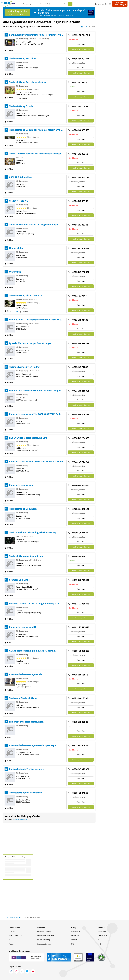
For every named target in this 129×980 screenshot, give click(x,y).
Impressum (102, 931)
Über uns (12, 931)
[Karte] (84, 27)
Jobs (10, 940)
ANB (99, 944)
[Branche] (31, 4)
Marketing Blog (77, 931)
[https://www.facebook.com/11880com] (11, 971)
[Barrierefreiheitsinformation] (107, 4)
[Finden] (70, 4)
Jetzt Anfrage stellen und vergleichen (17, 13)
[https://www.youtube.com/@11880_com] (33, 971)
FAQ (73, 944)
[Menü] (111, 4)
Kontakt (74, 940)
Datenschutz (102, 935)
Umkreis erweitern (20, 819)
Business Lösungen (44, 944)
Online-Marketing (44, 940)
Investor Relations (15, 935)
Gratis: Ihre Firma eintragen (120, 4)
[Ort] (55, 4)
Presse (11, 944)
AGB (99, 940)
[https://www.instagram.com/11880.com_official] (16, 971)
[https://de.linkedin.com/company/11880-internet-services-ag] (27, 971)
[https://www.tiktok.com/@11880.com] (22, 971)
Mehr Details (81, 44)
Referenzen (75, 935)
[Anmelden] (100, 4)
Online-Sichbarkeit (44, 931)
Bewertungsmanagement (46, 935)
